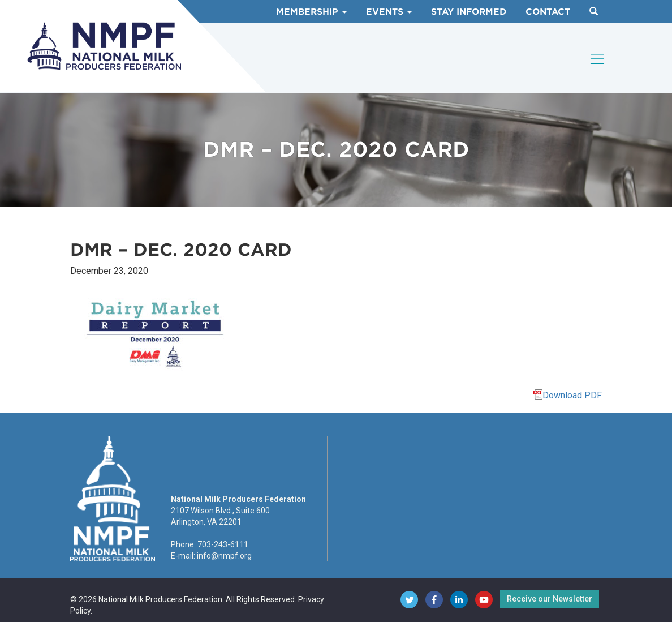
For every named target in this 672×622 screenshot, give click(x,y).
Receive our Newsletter (550, 599)
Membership (311, 12)
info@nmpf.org (224, 556)
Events (389, 12)
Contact (548, 12)
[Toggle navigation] (598, 59)
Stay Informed (469, 12)
